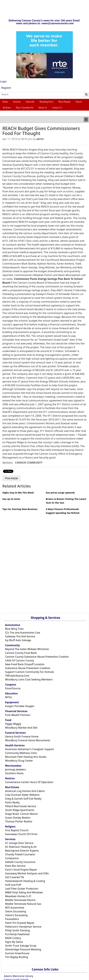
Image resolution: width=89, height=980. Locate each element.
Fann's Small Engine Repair (21, 870)
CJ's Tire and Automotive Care (23, 633)
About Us (43, 108)
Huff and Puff (13, 885)
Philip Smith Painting (17, 930)
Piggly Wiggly (13, 724)
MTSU (9, 697)
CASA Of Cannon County (20, 660)
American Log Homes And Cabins (25, 791)
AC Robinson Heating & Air (21, 847)
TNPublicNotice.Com (17, 676)
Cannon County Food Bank (21, 653)
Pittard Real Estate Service (21, 806)
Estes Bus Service (15, 866)
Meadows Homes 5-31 (18, 896)
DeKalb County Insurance (20, 862)
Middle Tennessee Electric (20, 900)
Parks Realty (12, 802)
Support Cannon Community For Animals (30, 672)
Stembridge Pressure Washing (23, 949)
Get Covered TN (14, 877)
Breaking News (46, 102)
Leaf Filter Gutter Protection (22, 889)
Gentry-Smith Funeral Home (22, 737)
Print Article (12, 478)
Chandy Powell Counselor (20, 854)
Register (6, 88)
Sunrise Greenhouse (17, 953)
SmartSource (13, 688)
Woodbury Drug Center (19, 761)
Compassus (12, 858)
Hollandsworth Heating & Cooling (25, 881)
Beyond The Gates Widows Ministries (27, 649)
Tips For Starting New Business (20, 509)
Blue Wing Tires (14, 629)
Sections (17, 102)
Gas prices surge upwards (60, 493)
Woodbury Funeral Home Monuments (28, 740)
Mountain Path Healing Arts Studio (26, 757)
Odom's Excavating (16, 915)
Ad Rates (7, 108)
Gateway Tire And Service (20, 636)
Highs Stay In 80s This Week (18, 493)
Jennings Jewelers (15, 769)
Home (5, 102)
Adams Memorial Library (18, 976)
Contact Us (57, 108)
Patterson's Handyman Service (23, 927)
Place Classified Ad (25, 108)
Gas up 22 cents (11, 499)
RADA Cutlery (13, 938)
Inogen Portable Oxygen (20, 706)
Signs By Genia (14, 942)
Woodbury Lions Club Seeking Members (29, 679)
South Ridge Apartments (20, 810)
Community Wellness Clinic (21, 753)
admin (40, 139)
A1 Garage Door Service (19, 843)
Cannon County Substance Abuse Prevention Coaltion (37, 657)
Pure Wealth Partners (18, 715)
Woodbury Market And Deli (21, 728)
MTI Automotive (15, 908)
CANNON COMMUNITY (29, 463)
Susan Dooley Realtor (18, 818)
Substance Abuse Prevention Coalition (28, 668)
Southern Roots (14, 773)
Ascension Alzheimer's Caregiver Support (30, 749)
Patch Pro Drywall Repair (20, 923)
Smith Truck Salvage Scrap (21, 946)
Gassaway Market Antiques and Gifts (27, 873)
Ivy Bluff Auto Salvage (18, 640)
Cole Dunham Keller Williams (22, 795)
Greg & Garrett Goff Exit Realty (23, 799)
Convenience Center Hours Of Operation (29, 782)
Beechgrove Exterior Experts (22, 851)
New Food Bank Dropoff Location (25, 664)
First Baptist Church (17, 830)
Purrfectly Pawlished (17, 934)
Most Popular (65, 102)
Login (3, 81)
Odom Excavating (16, 911)
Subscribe (30, 102)
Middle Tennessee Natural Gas (23, 904)
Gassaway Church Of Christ (21, 834)
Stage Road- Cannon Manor (22, 814)
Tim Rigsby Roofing (17, 957)
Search (79, 102)
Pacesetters (12, 919)
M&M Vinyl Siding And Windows (24, 892)
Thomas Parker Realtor (19, 821)
